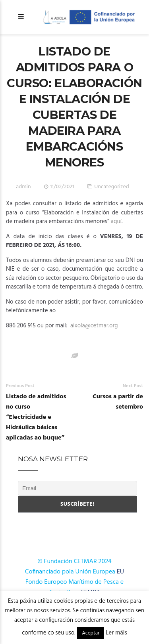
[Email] (77, 488)
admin (23, 187)
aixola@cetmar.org (94, 326)
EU (120, 572)
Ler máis (116, 633)
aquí (116, 222)
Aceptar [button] (91, 633)
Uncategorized (112, 187)
